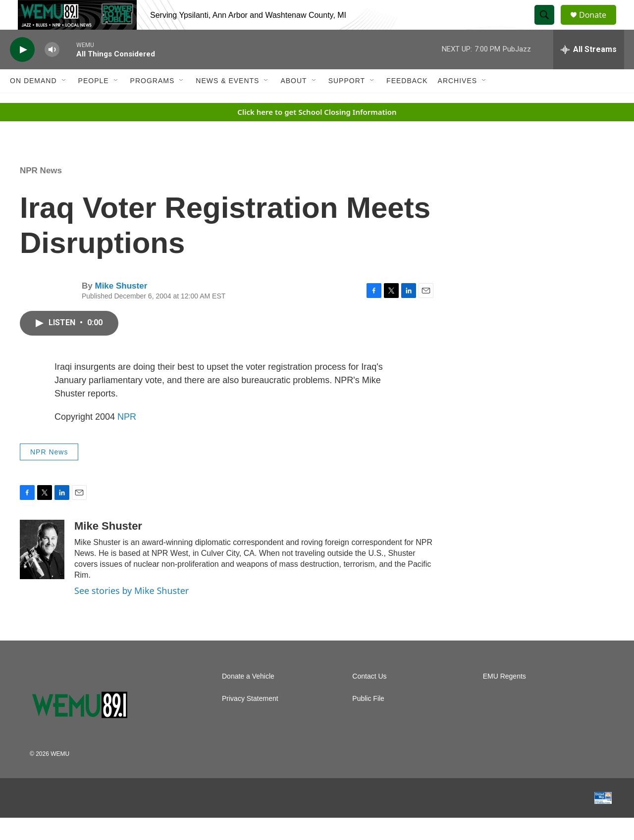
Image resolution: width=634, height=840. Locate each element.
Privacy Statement (250, 721)
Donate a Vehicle (248, 699)
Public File (368, 721)
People (94, 103)
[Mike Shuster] (42, 572)
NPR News (41, 193)
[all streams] (589, 72)
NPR (127, 439)
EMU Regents (504, 699)
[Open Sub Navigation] (64, 103)
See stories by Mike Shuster (132, 613)
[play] (22, 72)
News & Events (227, 103)
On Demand (33, 103)
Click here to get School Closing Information (317, 134)
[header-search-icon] (549, 26)
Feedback (407, 103)
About (293, 103)
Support (347, 103)
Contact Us (369, 699)
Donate (599, 26)
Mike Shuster (121, 308)
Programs (153, 103)
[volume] (52, 72)
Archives (458, 103)
